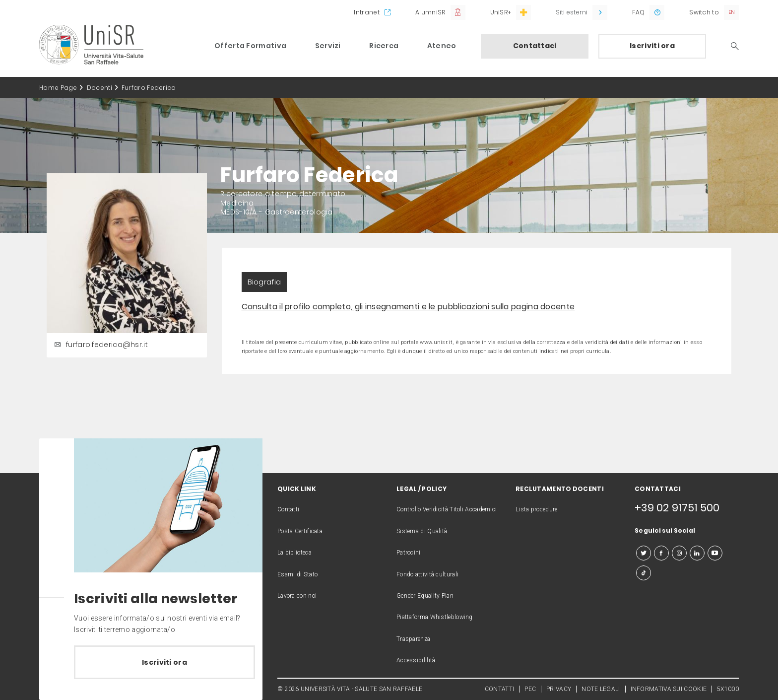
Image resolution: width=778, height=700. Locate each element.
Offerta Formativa (250, 46)
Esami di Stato (297, 574)
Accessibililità (416, 660)
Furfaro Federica (149, 88)
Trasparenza (413, 639)
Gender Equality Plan (425, 596)
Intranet (366, 12)
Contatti (288, 509)
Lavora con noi (297, 596)
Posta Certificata (300, 531)
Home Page (58, 88)
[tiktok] (644, 573)
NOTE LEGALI (601, 689)
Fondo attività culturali (427, 574)
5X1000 (728, 689)
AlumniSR (430, 12)
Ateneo (442, 46)
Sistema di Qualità (422, 531)
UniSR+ (501, 12)
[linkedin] (697, 553)
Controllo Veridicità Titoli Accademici (447, 509)
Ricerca (384, 46)
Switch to (704, 12)
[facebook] (661, 553)
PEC (530, 689)
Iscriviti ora (652, 46)
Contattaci (535, 46)
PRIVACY (559, 689)
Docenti (99, 88)
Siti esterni (572, 12)
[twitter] (644, 553)
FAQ (638, 12)
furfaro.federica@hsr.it (100, 345)
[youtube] (715, 553)
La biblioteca (294, 553)
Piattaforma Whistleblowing (435, 617)
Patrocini (409, 553)
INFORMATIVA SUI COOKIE (669, 689)
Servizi (328, 46)
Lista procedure (537, 509)
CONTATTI (499, 689)
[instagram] (679, 553)
